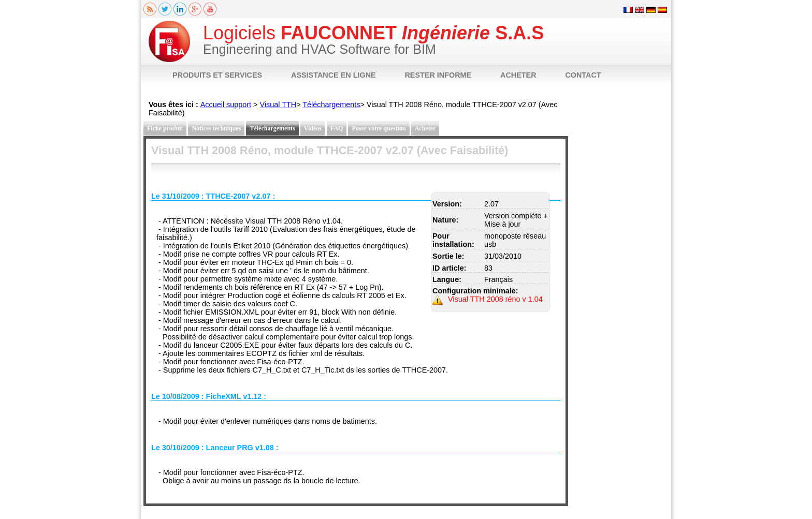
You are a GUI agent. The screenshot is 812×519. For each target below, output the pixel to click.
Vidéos (313, 128)
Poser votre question (379, 128)
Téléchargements (331, 105)
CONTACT (583, 75)
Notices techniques (216, 128)
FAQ (337, 128)
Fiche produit (165, 128)
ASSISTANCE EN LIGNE (334, 75)
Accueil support (226, 105)
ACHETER (518, 75)
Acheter (425, 128)
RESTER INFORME (438, 75)
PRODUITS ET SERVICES (217, 75)
